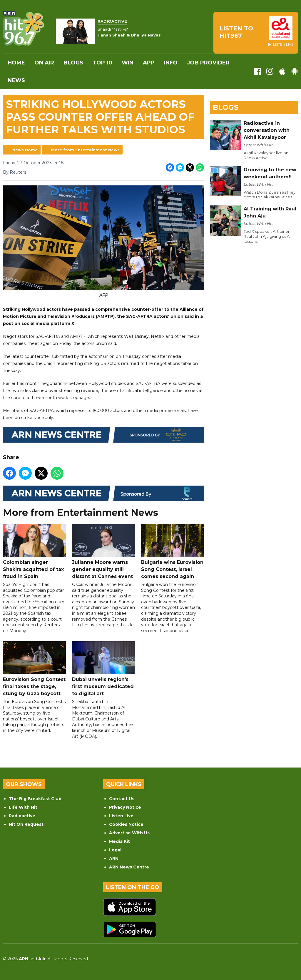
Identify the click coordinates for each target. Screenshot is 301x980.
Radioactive (22, 816)
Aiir (42, 959)
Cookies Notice (126, 824)
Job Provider (208, 63)
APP (149, 63)
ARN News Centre (129, 867)
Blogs (73, 63)
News (16, 80)
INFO (171, 63)
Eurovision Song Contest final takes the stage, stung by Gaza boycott (34, 669)
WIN (128, 63)
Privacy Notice (125, 807)
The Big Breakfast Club (35, 799)
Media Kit (119, 841)
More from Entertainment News (85, 150)
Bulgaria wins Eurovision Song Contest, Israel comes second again (173, 552)
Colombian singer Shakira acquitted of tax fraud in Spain (34, 552)
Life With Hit (23, 807)
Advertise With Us (129, 833)
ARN (114, 858)
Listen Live (121, 816)
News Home (25, 150)
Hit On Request (26, 824)
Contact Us (122, 799)
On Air (44, 63)
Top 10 (102, 63)
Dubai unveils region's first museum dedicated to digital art (103, 669)
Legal (115, 850)
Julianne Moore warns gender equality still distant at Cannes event (103, 552)
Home (16, 63)
